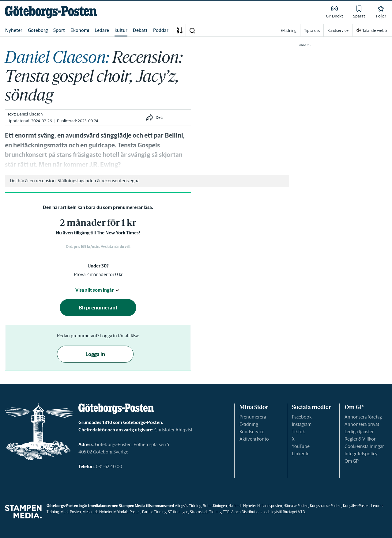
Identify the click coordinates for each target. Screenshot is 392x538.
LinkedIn (301, 454)
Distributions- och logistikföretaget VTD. (274, 512)
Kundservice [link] (338, 30)
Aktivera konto (254, 439)
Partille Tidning (154, 512)
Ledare (102, 30)
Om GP (352, 461)
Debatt (140, 30)
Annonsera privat (362, 424)
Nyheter (14, 30)
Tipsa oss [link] (312, 30)
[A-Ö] (180, 30)
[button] (192, 30)
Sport (59, 30)
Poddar (161, 30)
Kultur (121, 30)
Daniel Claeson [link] (30, 114)
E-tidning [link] (288, 30)
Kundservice (252, 432)
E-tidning (249, 424)
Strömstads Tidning (206, 512)
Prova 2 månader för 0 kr (98, 274)
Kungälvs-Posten (356, 506)
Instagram (302, 424)
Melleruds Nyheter (97, 512)
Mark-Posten (71, 512)
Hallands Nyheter (242, 506)
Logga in (95, 354)
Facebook (302, 417)
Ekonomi (80, 30)
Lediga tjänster (359, 432)
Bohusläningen (215, 506)
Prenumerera (253, 417)
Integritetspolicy (361, 454)
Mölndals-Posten (127, 512)
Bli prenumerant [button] (98, 308)
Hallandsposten (270, 506)
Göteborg (38, 30)
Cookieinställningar (364, 446)
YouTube (301, 446)
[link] (51, 12)
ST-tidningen (178, 512)
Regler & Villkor (360, 439)
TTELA (228, 512)
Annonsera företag (363, 417)
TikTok (298, 432)
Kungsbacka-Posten (326, 506)
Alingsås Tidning (188, 506)
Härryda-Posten (296, 506)
